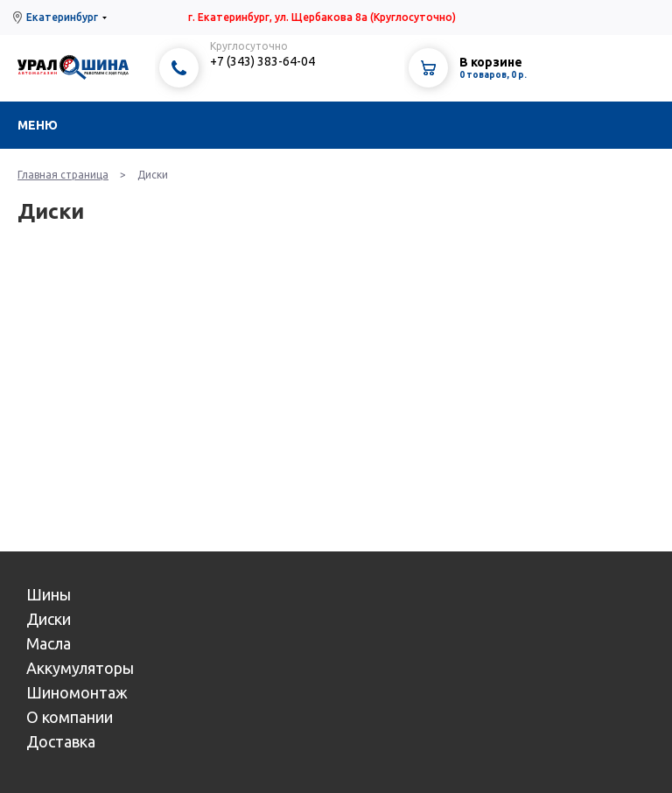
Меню (38, 125)
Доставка (61, 741)
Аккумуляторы (80, 668)
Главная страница (63, 175)
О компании (70, 717)
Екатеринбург (62, 17)
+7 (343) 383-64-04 (262, 61)
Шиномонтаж (77, 692)
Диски (49, 619)
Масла (49, 643)
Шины (49, 594)
